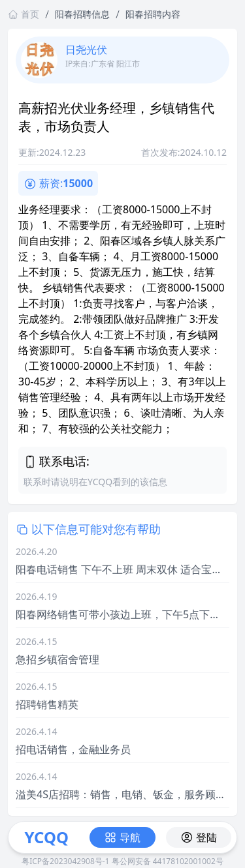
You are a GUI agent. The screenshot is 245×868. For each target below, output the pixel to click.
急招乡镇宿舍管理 (57, 659)
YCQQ (46, 837)
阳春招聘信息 (82, 14)
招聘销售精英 (47, 704)
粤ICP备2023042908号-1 (65, 861)
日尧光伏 (86, 50)
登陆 (199, 837)
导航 (122, 837)
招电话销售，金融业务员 (73, 749)
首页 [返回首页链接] (24, 14)
